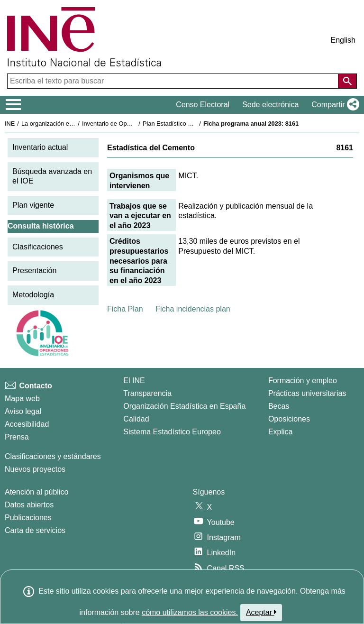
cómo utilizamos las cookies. (190, 612)
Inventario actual (40, 147)
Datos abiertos (29, 505)
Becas (279, 406)
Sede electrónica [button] (270, 105)
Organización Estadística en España (184, 406)
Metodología (33, 295)
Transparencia (147, 393)
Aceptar (261, 612)
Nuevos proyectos (35, 469)
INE (10, 124)
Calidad (136, 419)
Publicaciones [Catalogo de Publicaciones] (28, 518)
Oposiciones (289, 419)
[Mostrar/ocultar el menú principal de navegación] (14, 105)
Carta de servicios (35, 530)
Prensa (17, 437)
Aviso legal (23, 411)
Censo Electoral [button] (203, 105)
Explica (281, 432)
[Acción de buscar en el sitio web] (347, 81)
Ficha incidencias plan (193, 309)
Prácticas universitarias (307, 393)
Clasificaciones (38, 247)
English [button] (343, 40)
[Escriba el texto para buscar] (174, 81)
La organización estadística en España (73, 124)
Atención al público (36, 492)
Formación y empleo (303, 381)
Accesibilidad (27, 424)
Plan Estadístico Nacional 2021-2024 (192, 124)
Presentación (34, 271)
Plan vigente (33, 205)
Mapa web (22, 399)
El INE (134, 381)
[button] (333, 105)
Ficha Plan (125, 309)
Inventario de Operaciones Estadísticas (135, 124)
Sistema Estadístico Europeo (172, 432)
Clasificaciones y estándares (53, 456)
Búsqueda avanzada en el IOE (52, 176)
